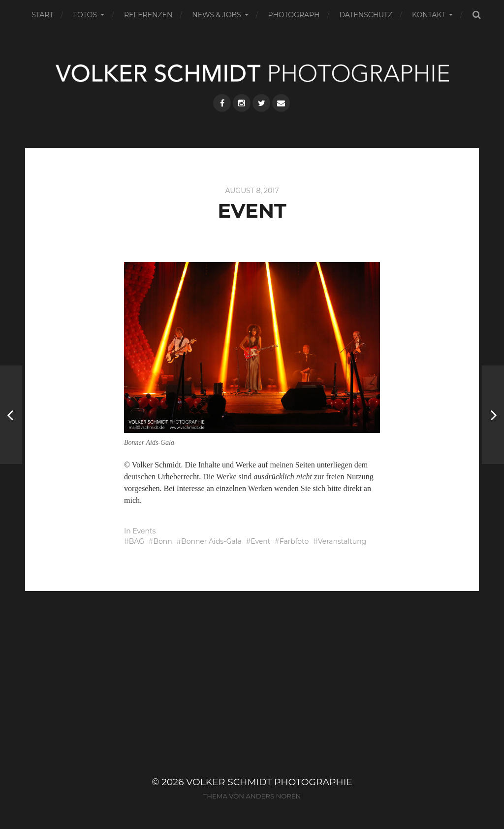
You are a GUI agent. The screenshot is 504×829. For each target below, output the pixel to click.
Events (144, 531)
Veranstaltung (342, 541)
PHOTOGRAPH (294, 15)
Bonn (162, 541)
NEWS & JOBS (216, 15)
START (42, 15)
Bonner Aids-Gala (211, 541)
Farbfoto (294, 541)
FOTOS (85, 15)
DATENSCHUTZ (366, 15)
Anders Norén (273, 796)
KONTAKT (429, 15)
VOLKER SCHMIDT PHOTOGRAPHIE (269, 782)
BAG (137, 541)
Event (260, 541)
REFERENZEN (148, 15)
